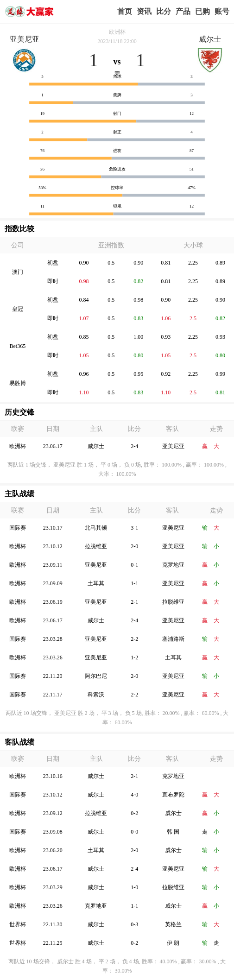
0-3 (134, 924)
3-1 (134, 528)
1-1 (134, 583)
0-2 (134, 813)
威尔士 (210, 39)
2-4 (134, 446)
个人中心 (222, 12)
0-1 (134, 565)
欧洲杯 (117, 32)
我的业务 (202, 12)
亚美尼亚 (25, 39)
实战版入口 (183, 12)
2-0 (134, 546)
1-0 (134, 887)
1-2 (134, 658)
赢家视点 (144, 12)
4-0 (134, 795)
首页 (125, 11)
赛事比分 (164, 12)
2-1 (134, 602)
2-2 (134, 639)
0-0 (134, 832)
